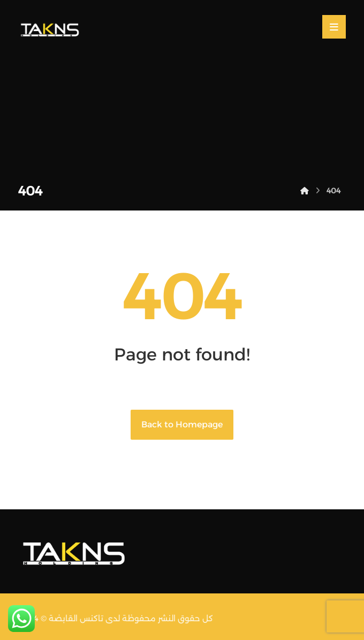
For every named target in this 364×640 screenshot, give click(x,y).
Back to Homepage (182, 424)
